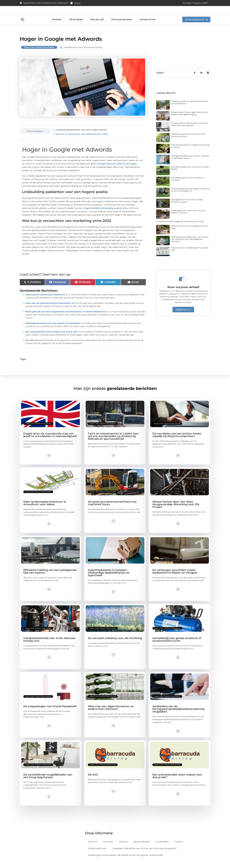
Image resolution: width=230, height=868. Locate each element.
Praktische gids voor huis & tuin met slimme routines (188, 142)
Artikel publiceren (97, 855)
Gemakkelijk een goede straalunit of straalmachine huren (177, 646)
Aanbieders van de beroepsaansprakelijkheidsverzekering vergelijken (178, 716)
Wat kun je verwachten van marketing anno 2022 (82, 140)
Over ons (93, 848)
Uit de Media (76, 26)
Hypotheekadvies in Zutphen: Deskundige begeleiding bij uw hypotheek (109, 579)
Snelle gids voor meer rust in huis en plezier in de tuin (188, 218)
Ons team (108, 848)
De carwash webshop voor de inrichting (115, 645)
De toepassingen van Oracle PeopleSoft (50, 713)
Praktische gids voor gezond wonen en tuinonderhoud (190, 109)
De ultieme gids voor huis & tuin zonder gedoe (190, 174)
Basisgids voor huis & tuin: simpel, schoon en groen (187, 207)
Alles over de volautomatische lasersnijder (48, 310)
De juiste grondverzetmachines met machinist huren (112, 510)
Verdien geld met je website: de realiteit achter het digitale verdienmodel (125, 862)
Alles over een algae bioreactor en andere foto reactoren (111, 714)
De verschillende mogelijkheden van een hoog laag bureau (48, 782)
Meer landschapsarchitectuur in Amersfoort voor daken (45, 510)
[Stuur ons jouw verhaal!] (183, 284)
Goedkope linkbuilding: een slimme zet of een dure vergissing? (144, 855)
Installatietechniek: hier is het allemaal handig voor (49, 646)
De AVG (30, 347)
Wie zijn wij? (97, 26)
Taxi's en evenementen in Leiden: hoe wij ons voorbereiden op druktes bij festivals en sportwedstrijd (113, 443)
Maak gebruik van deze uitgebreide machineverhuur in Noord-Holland (64, 318)
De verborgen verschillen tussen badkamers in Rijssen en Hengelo (175, 578)
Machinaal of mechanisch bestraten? (45, 301)
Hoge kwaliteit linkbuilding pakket (103, 215)
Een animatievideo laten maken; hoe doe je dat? (52, 338)
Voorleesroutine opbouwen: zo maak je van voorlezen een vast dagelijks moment (190, 246)
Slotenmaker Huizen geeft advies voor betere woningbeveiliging (189, 120)
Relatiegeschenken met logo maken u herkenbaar (53, 330)
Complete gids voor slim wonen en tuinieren (188, 185)
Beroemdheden (142, 848)
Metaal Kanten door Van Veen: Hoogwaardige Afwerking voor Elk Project (176, 511)
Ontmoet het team (122, 26)
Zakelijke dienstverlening (39, 54)
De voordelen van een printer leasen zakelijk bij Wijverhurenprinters (177, 441)
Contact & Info (148, 26)
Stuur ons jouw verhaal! (183, 294)
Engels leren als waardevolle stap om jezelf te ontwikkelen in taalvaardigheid (50, 441)
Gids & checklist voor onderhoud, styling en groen (190, 153)
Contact (179, 848)
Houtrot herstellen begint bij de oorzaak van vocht (180, 228)
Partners (57, 26)
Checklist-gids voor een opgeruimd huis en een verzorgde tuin (190, 196)
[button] (23, 26)
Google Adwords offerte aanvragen (117, 170)
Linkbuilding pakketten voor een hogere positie (81, 136)
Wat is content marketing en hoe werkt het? (190, 255)
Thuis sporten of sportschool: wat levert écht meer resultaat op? (190, 131)
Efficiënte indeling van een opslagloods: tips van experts (50, 578)
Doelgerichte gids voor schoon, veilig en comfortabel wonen (190, 164)
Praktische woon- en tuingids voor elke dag (190, 234)
